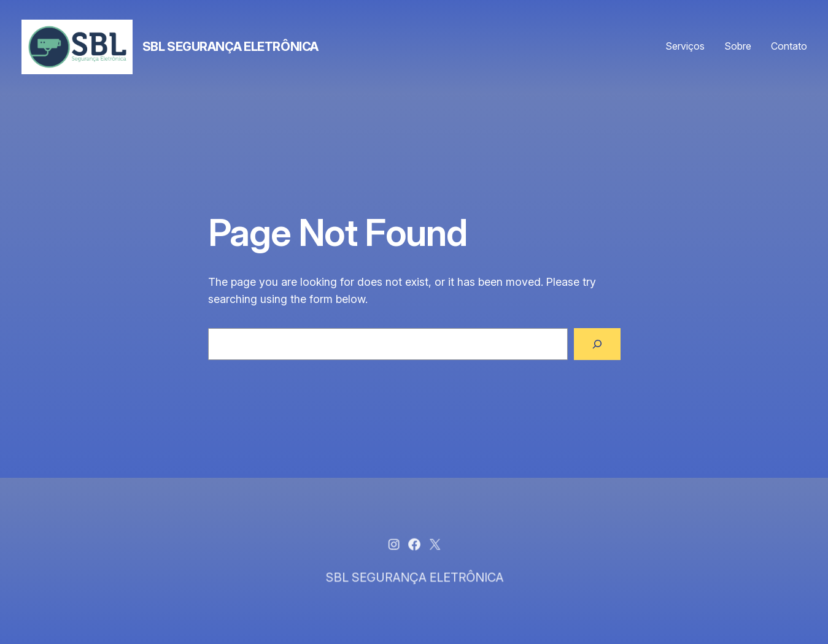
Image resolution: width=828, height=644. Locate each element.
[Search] (597, 344)
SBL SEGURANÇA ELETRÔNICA (230, 47)
